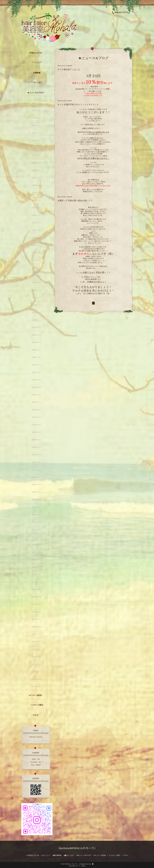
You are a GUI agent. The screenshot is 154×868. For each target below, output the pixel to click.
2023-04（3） (37, 335)
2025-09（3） (37, 163)
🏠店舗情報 (36, 73)
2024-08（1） (37, 245)
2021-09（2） (37, 477)
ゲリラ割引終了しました (69, 69)
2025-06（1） (37, 178)
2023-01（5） (37, 357)
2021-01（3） (37, 537)
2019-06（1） (37, 671)
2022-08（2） (37, 395)
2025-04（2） (37, 192)
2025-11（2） (37, 148)
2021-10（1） (37, 469)
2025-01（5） (37, 215)
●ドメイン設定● (35, 695)
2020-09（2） (37, 567)
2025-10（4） (37, 155)
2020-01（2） (37, 619)
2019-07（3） (37, 664)
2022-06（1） (37, 409)
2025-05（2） (37, 185)
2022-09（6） (37, 387)
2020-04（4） (37, 597)
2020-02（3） (37, 612)
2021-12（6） (37, 454)
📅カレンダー (37, 82)
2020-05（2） (37, 589)
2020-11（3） (37, 552)
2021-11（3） (37, 462)
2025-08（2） (37, 170)
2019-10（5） (37, 641)
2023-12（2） (37, 282)
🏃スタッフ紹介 (37, 705)
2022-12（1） (37, 365)
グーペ (78, 866)
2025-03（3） (37, 200)
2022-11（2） (37, 372)
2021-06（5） (37, 499)
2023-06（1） (37, 320)
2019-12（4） (37, 626)
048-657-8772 (120, 12)
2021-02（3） (37, 529)
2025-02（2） (37, 207)
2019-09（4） (37, 649)
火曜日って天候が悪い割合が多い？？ (75, 201)
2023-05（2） (37, 327)
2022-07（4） (37, 402)
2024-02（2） (37, 267)
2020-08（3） (37, 574)
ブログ (36, 715)
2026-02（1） (37, 125)
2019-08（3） (37, 656)
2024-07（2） (37, 252)
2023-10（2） (37, 297)
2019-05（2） (37, 679)
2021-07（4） (37, 492)
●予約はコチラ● (35, 53)
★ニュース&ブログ (36, 93)
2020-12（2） (37, 544)
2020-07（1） (37, 582)
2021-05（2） (37, 507)
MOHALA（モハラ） (72, 864)
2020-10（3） (37, 559)
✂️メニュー (37, 62)
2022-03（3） (37, 432)
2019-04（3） (37, 686)
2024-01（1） (37, 275)
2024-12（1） (37, 222)
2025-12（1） (37, 140)
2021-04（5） (37, 514)
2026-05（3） (37, 110)
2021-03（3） (37, 522)
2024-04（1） (37, 260)
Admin (83, 866)
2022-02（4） (37, 439)
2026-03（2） (37, 118)
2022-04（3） (37, 424)
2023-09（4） (37, 305)
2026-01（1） (37, 133)
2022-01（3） (37, 447)
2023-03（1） (37, 342)
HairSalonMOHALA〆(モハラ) (77, 848)
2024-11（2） (37, 230)
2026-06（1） (37, 103)
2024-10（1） (37, 237)
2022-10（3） (37, 380)
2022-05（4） (37, 417)
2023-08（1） (37, 312)
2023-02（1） (37, 350)
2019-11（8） (37, 634)
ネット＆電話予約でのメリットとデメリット (78, 105)
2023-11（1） (37, 290)
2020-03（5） (37, 604)
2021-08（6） (37, 484)
